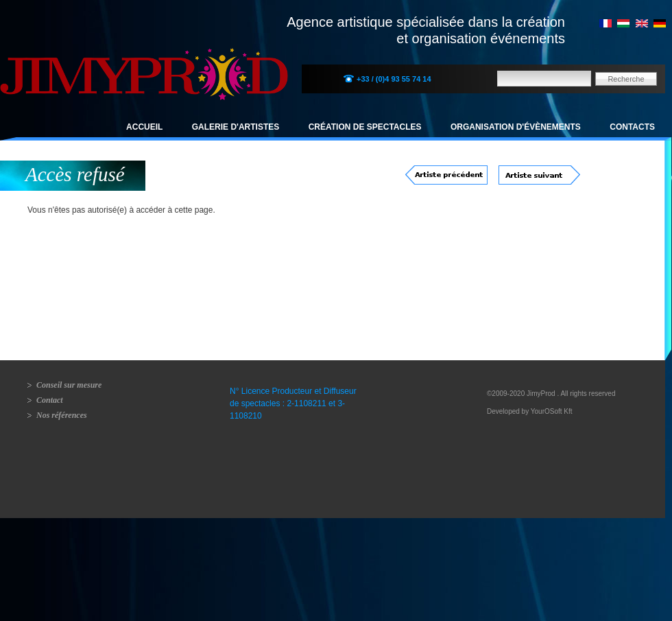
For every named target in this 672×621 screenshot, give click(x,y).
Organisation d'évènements (516, 127)
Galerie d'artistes (236, 127)
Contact (50, 400)
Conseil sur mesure (69, 385)
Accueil (144, 127)
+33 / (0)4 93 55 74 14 (394, 79)
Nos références (62, 415)
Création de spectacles (365, 127)
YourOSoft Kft (552, 411)
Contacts (632, 127)
